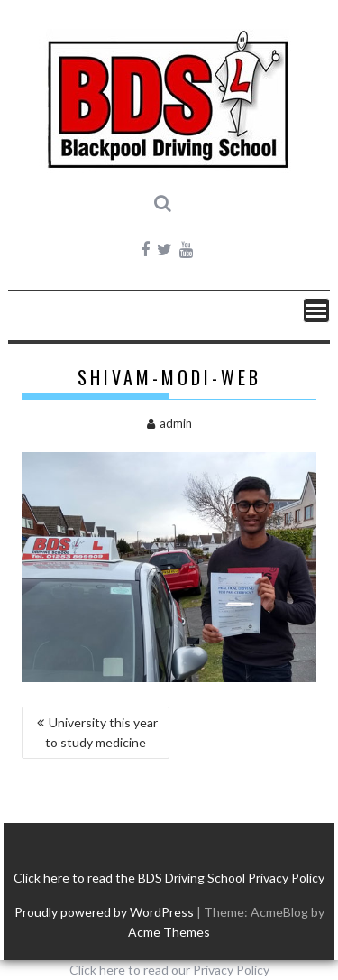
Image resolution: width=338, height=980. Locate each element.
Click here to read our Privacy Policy (169, 970)
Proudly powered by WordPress (104, 912)
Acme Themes (169, 932)
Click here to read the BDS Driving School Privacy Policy (169, 878)
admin (169, 423)
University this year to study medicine (102, 732)
